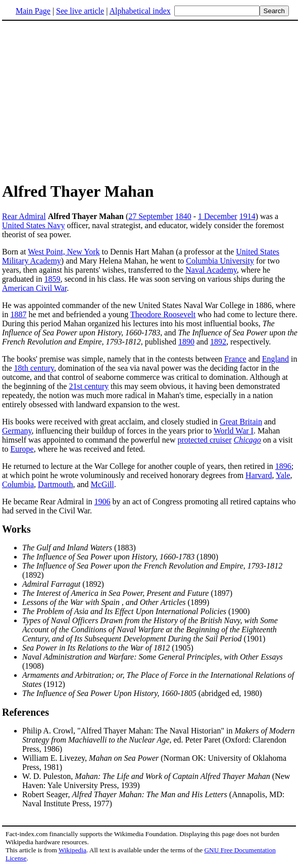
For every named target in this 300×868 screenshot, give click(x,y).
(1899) (116, 602)
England (276, 359)
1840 (183, 216)
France (235, 359)
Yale (283, 475)
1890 (186, 342)
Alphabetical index (140, 11)
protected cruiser (204, 440)
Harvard (259, 475)
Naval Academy (211, 270)
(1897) (127, 593)
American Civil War (34, 288)
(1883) (79, 548)
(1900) (136, 611)
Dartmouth (55, 484)
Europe (22, 449)
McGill (103, 484)
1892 (218, 342)
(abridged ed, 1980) (142, 693)
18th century (34, 368)
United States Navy (33, 225)
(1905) (108, 648)
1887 (18, 314)
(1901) (150, 630)
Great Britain (241, 422)
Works (16, 529)
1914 (247, 216)
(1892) (63, 584)
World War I (234, 431)
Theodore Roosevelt (163, 314)
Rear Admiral (24, 216)
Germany (17, 431)
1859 (53, 279)
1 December (218, 216)
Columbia (18, 484)
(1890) (120, 557)
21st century (89, 386)
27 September (151, 216)
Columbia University (220, 261)
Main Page (33, 11)
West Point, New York (64, 252)
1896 (283, 466)
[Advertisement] (87, 101)
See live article (80, 11)
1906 (103, 502)
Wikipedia (72, 850)
